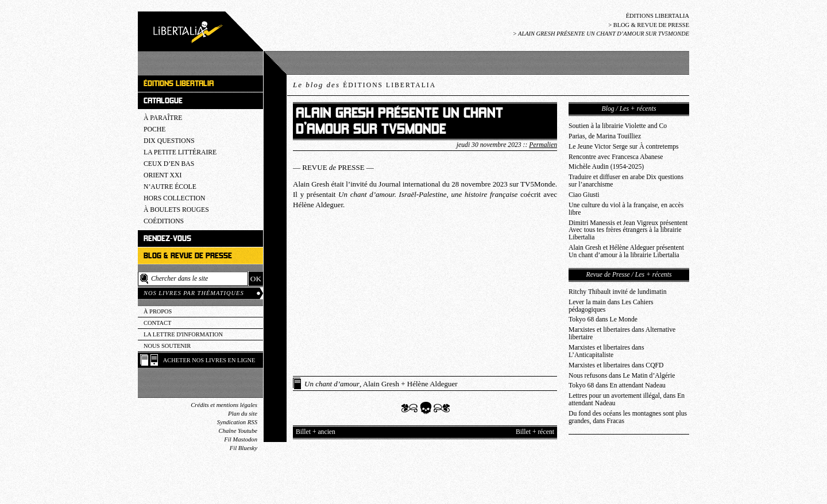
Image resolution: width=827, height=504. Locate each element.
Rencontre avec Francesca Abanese (616, 157)
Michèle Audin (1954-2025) (606, 167)
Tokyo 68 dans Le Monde (603, 319)
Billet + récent (535, 432)
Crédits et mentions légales (224, 405)
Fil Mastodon (241, 439)
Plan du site (243, 414)
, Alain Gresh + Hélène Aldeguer (381, 384)
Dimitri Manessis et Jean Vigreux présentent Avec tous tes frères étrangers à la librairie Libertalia (628, 230)
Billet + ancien (316, 432)
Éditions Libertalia (658, 16)
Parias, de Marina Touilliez (605, 136)
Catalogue (163, 101)
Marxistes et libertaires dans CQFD (616, 365)
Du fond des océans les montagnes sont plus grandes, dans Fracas (628, 417)
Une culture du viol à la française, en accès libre (626, 209)
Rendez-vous (167, 239)
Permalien (543, 145)
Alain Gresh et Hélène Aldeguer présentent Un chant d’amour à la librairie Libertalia (626, 251)
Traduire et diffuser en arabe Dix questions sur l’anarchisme (626, 181)
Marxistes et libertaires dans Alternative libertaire (622, 334)
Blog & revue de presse (651, 25)
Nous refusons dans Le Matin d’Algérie (622, 376)
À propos (158, 311)
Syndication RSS (237, 422)
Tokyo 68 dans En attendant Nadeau (617, 385)
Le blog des (364, 85)
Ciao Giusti (584, 195)
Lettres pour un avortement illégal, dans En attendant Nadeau (627, 400)
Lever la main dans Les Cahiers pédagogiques (611, 306)
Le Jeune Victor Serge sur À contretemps (624, 147)
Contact (157, 323)
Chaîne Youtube (238, 431)
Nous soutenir (167, 346)
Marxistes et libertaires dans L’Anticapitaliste (606, 351)
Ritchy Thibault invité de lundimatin (618, 292)
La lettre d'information (183, 334)
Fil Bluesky (244, 448)
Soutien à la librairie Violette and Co (618, 126)
